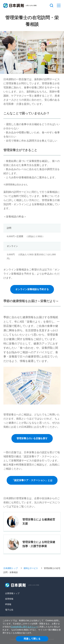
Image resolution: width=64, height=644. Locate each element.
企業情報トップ (12, 593)
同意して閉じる (32, 639)
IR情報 (8, 604)
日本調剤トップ (11, 568)
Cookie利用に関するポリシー (24, 627)
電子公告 (9, 610)
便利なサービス (31, 568)
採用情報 (9, 599)
